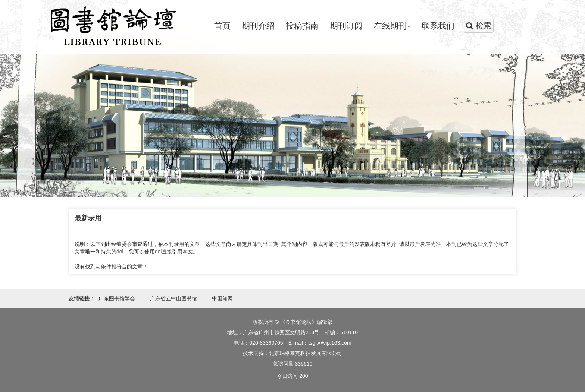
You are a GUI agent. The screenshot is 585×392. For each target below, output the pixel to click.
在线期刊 (392, 26)
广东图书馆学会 (117, 298)
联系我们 (438, 26)
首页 (222, 26)
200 (304, 376)
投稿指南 (302, 26)
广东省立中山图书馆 (173, 298)
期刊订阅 (346, 26)
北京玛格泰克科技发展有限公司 (306, 353)
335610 (304, 364)
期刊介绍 (258, 26)
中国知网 (222, 298)
